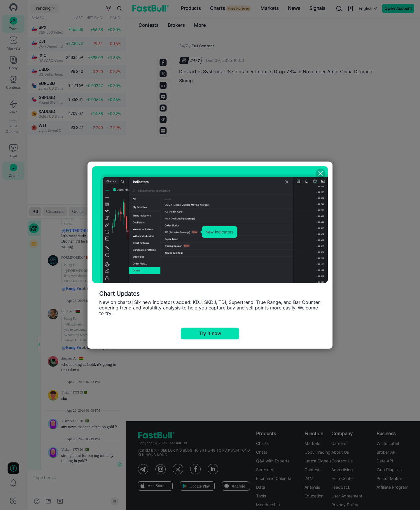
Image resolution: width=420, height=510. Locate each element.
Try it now (210, 333)
